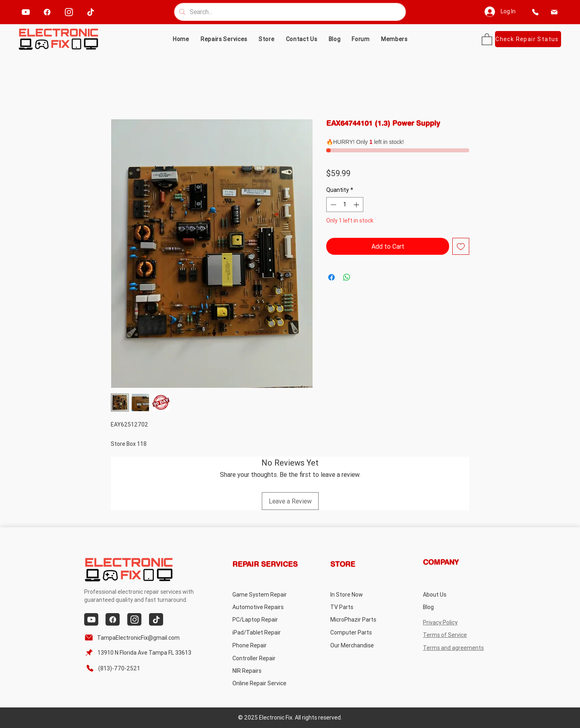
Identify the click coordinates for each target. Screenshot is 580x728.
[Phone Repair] (264, 645)
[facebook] (47, 12)
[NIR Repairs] (264, 671)
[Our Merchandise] (362, 645)
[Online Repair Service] (267, 683)
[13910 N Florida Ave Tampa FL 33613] (139, 652)
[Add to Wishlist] (461, 246)
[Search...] (289, 12)
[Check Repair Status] (528, 39)
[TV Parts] (362, 607)
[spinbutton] (345, 205)
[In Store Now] (362, 594)
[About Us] (455, 594)
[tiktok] (90, 12)
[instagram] (69, 12)
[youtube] (26, 12)
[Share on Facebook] (331, 277)
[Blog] (455, 607)
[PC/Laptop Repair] (264, 619)
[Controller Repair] (264, 658)
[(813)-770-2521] (117, 668)
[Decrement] (332, 205)
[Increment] (357, 205)
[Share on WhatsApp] (347, 277)
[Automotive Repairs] (264, 607)
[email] (554, 12)
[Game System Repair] (269, 594)
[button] (267, 39)
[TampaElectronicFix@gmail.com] (134, 638)
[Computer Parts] (362, 632)
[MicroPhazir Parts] (362, 619)
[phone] (535, 12)
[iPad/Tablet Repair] (264, 632)
